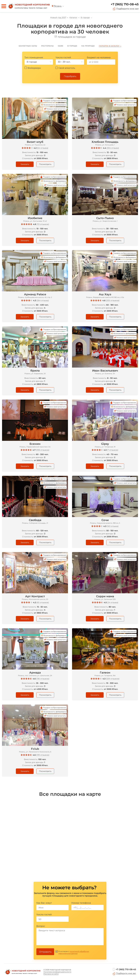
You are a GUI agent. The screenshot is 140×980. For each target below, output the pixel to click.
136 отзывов (43, 679)
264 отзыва (43, 300)
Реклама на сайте (51, 974)
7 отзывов (113, 450)
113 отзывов (43, 224)
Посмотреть (45, 164)
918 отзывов (43, 450)
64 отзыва (43, 148)
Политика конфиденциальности (57, 972)
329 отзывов (113, 679)
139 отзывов (43, 755)
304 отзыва (113, 148)
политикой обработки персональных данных (74, 952)
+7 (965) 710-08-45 (125, 4)
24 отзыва (113, 602)
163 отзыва (113, 526)
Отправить (45, 952)
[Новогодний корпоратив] (28, 6)
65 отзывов (43, 602)
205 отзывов (113, 300)
